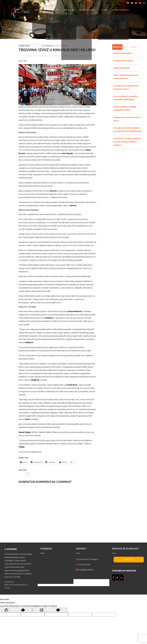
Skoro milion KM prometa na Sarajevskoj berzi (126, 77)
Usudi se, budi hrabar (123, 53)
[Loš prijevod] (50, 610)
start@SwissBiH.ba (86, 570)
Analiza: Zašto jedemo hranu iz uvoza (127, 119)
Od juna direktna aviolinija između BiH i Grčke (125, 108)
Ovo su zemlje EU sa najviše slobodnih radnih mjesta (125, 98)
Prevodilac (60, 46)
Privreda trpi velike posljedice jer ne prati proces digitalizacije (127, 130)
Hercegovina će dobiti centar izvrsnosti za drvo (126, 87)
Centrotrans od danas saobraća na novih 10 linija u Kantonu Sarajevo (127, 142)
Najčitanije (117, 47)
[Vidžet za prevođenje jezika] (31, 46)
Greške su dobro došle (123, 61)
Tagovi (126, 47)
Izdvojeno (133, 47)
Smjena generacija (121, 68)
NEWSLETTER (129, 560)
